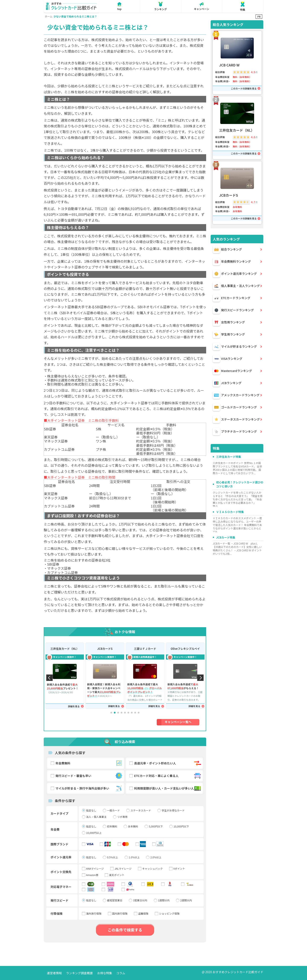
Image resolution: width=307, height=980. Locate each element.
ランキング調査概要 (80, 973)
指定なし (91, 810)
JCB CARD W (229, 65)
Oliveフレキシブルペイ (185, 649)
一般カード (113, 810)
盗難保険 (143, 914)
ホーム (49, 16)
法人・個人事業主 (96, 817)
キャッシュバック (152, 869)
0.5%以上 (113, 857)
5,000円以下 (156, 826)
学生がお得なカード (173, 810)
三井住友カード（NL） (65, 649)
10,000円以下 (181, 826)
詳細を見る (74, 706)
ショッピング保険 (169, 914)
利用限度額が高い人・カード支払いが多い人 (168, 788)
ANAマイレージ (95, 869)
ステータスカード (141, 810)
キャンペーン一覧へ (178, 722)
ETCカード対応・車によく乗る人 (168, 776)
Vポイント (179, 869)
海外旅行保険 (94, 914)
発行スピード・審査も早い (89, 776)
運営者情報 (54, 973)
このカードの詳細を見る (244, 89)
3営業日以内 (140, 900)
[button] (111, 713)
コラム (121, 973)
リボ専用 (122, 817)
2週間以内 (186, 900)
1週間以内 (164, 900)
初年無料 (112, 826)
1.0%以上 (134, 857)
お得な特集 (105, 973)
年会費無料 (89, 763)
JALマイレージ (123, 869)
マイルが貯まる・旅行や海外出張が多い (89, 788)
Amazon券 (92, 875)
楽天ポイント (117, 875)
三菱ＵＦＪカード (145, 649)
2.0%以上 (156, 857)
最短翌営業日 (115, 900)
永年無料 (133, 826)
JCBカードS (105, 649)
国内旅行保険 (120, 914)
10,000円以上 (94, 833)
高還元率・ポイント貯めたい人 (168, 763)
